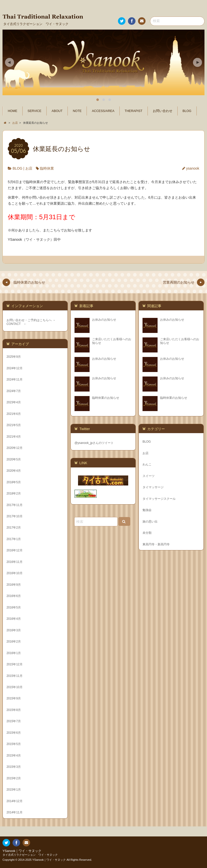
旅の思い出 (150, 522)
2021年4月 (14, 437)
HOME (13, 111)
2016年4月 (14, 619)
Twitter (121, 22)
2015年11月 (15, 676)
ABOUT (57, 111)
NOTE (77, 111)
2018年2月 (14, 493)
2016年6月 (14, 596)
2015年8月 (14, 710)
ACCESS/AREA (103, 111)
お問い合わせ (142, 22)
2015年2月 (14, 778)
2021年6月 (14, 414)
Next (197, 62)
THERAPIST (134, 111)
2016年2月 (14, 642)
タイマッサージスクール (159, 499)
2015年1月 (14, 790)
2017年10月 (15, 516)
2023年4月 (14, 402)
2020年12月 (15, 448)
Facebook (131, 22)
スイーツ (149, 476)
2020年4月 (14, 471)
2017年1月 (14, 539)
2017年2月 (14, 528)
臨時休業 (47, 168)
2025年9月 (14, 357)
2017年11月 (15, 505)
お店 (29, 168)
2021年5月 (14, 425)
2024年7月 (14, 391)
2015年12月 (15, 664)
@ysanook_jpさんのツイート (94, 443)
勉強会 (147, 510)
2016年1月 (14, 653)
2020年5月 (14, 459)
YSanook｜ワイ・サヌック (22, 851)
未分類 (147, 533)
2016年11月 (15, 562)
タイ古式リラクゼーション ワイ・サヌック (30, 855)
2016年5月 (14, 607)
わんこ (147, 464)
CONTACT (14, 324)
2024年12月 (15, 368)
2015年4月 (14, 756)
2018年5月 (14, 482)
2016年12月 (15, 550)
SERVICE (34, 111)
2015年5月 (14, 744)
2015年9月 (14, 698)
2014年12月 (15, 801)
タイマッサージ (153, 487)
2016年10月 (15, 573)
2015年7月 (14, 721)
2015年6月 (14, 733)
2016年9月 (14, 585)
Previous (10, 62)
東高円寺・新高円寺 (156, 544)
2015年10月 (15, 687)
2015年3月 (14, 767)
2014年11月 (15, 812)
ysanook (193, 168)
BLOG (187, 111)
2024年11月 (15, 380)
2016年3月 (14, 630)
